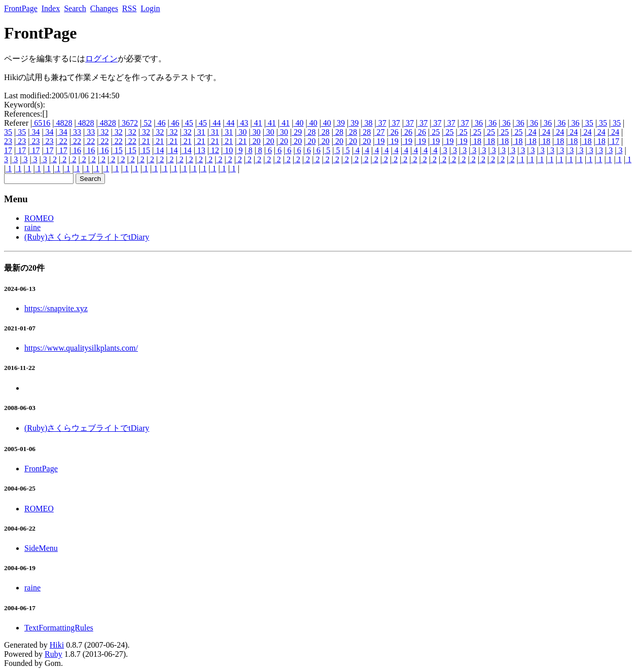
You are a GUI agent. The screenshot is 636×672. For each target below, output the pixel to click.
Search (75, 8)
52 (147, 123)
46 (160, 123)
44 (216, 123)
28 (310, 132)
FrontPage (21, 8)
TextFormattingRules (59, 628)
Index (51, 8)
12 (214, 150)
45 (188, 123)
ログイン (101, 59)
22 (62, 141)
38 (367, 123)
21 (145, 141)
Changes (104, 8)
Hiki (57, 645)
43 (243, 123)
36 (478, 123)
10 (228, 150)
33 (76, 132)
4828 (63, 123)
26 (394, 132)
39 (340, 123)
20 (256, 141)
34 (34, 132)
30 (241, 132)
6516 (41, 123)
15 (118, 150)
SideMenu (41, 548)
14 (159, 150)
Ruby (54, 654)
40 (298, 123)
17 (614, 141)
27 (379, 132)
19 (379, 141)
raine (32, 227)
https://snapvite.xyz (56, 308)
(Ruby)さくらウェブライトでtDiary (87, 237)
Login (150, 8)
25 (435, 132)
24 (532, 132)
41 (257, 123)
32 (103, 132)
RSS (129, 8)
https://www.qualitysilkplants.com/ (81, 348)
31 (200, 132)
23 (8, 141)
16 (76, 150)
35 (588, 123)
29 (297, 132)
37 (381, 123)
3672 (129, 123)
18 (476, 141)
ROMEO (39, 218)
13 (200, 150)
